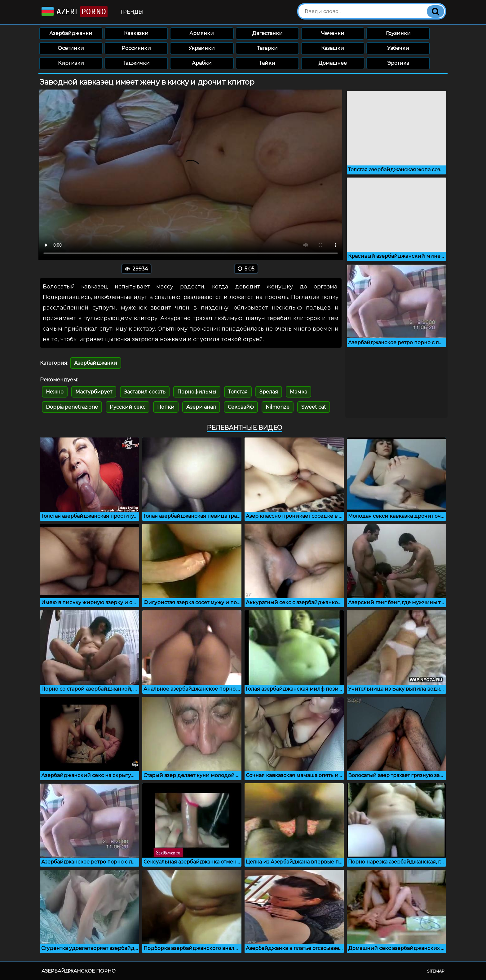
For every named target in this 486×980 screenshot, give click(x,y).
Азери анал (201, 407)
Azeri (74, 12)
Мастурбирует (94, 392)
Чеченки (333, 33)
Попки (166, 407)
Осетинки (71, 48)
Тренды (132, 12)
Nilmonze (278, 407)
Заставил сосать (145, 392)
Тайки (267, 63)
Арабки (202, 63)
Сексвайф (241, 407)
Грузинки (398, 33)
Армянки (202, 33)
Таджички (136, 63)
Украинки (202, 48)
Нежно (55, 392)
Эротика (398, 63)
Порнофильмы (197, 392)
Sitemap (436, 971)
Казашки (333, 48)
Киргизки (71, 63)
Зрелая (269, 392)
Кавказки (136, 33)
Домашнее (333, 63)
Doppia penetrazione (72, 407)
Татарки (267, 48)
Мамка (298, 392)
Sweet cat (314, 407)
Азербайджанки (71, 33)
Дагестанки (267, 33)
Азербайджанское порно (79, 971)
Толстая (238, 392)
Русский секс (128, 407)
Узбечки (398, 48)
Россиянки (136, 48)
